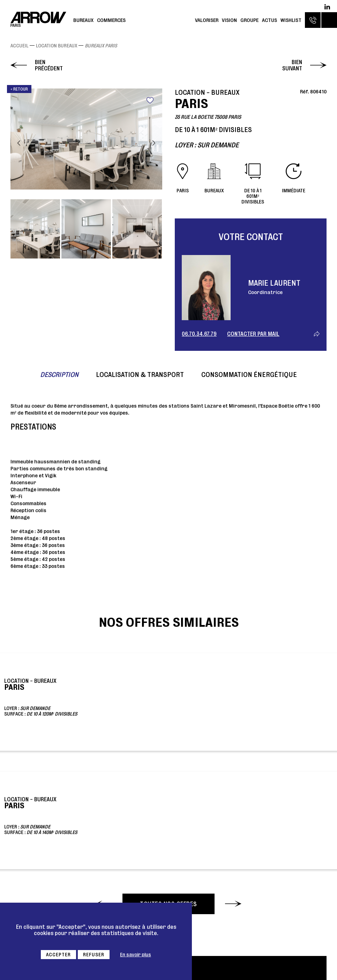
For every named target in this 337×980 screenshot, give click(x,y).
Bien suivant (292, 65)
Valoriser (207, 20)
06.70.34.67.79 (199, 334)
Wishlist (291, 20)
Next (154, 143)
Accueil (19, 46)
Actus (269, 20)
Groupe (249, 20)
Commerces (111, 20)
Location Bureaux (57, 46)
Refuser (94, 955)
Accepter (58, 955)
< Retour (19, 89)
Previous (19, 143)
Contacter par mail (253, 334)
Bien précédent (49, 65)
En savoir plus (136, 955)
